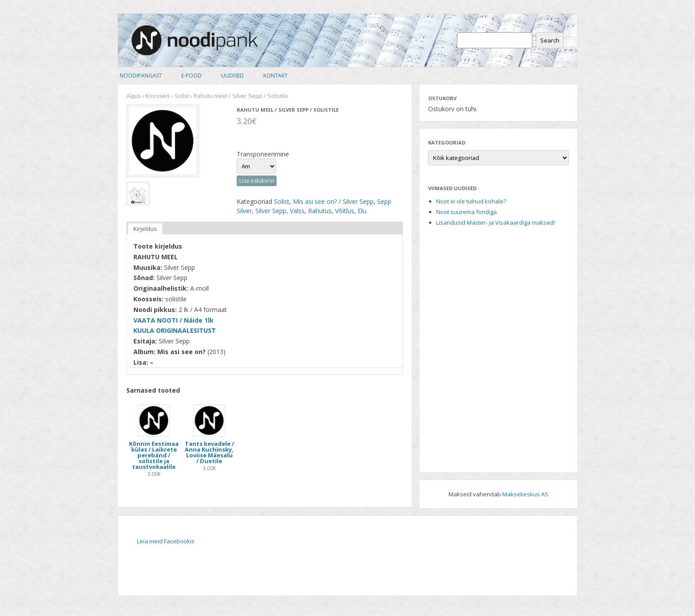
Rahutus (320, 211)
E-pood (191, 76)
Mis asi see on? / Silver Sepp (333, 201)
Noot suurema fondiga (467, 212)
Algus (134, 96)
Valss (297, 211)
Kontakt (275, 76)
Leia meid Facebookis (166, 541)
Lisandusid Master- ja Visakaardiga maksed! (496, 222)
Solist (182, 96)
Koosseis (158, 96)
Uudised (232, 76)
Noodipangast (141, 76)
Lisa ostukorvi (257, 181)
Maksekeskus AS (525, 494)
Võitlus (345, 211)
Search (550, 40)
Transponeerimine (263, 154)
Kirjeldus (145, 229)
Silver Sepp (271, 211)
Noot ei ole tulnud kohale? (471, 201)
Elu (362, 211)
